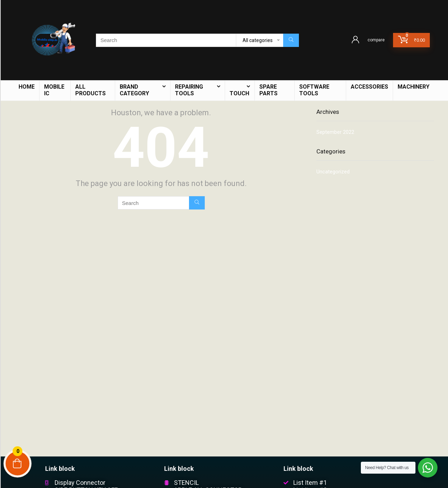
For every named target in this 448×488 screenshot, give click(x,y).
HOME (27, 87)
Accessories (369, 87)
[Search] (291, 40)
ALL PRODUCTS (90, 90)
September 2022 (335, 132)
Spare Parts (268, 90)
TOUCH (239, 93)
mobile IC (54, 90)
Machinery (414, 87)
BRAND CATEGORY (134, 90)
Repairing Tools (189, 90)
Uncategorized (333, 172)
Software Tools (314, 90)
